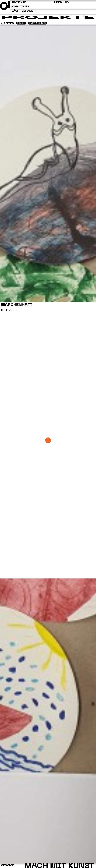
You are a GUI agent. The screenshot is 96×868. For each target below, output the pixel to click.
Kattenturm (36, 23)
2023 (20, 23)
